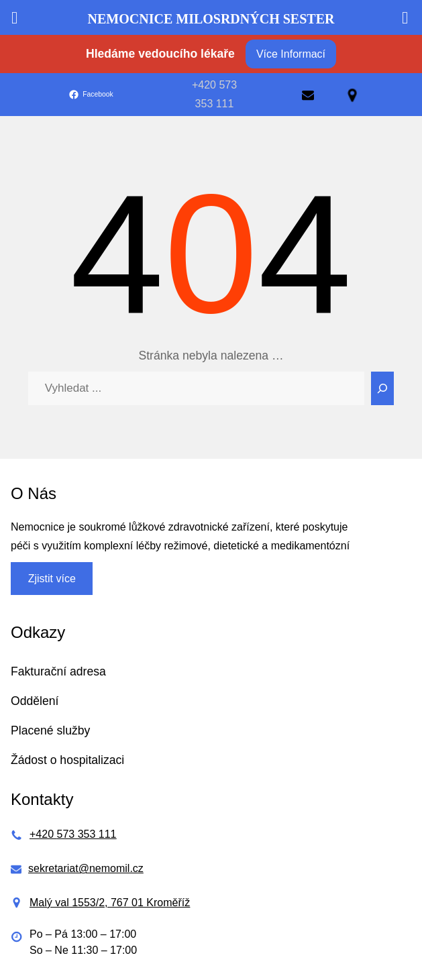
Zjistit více (52, 579)
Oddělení (35, 701)
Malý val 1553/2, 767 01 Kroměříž (110, 903)
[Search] (382, 388)
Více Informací (291, 54)
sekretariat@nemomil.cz (86, 868)
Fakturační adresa (58, 671)
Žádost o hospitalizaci (67, 760)
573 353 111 (86, 834)
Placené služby (50, 730)
